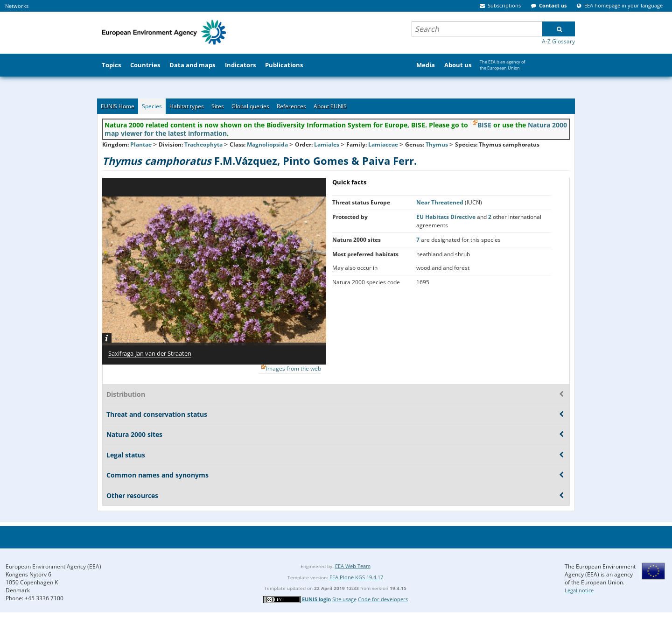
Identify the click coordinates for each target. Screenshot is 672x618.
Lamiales (327, 144)
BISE (484, 125)
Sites (218, 106)
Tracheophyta (203, 144)
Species (152, 106)
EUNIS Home (118, 106)
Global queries (250, 106)
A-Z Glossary (558, 41)
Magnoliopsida (267, 144)
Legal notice (579, 590)
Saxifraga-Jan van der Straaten (150, 353)
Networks (17, 6)
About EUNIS (330, 106)
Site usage (344, 599)
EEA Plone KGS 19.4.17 (356, 577)
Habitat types (187, 106)
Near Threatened (441, 202)
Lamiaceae (383, 144)
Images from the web (294, 369)
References (291, 106)
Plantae (141, 144)
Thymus (437, 144)
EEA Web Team (353, 566)
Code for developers (383, 599)
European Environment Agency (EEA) (53, 566)
